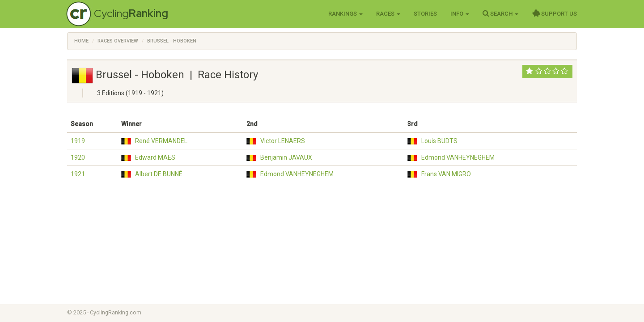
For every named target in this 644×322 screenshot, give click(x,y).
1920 (78, 157)
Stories (425, 14)
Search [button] (500, 13)
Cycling (131, 13)
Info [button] (460, 14)
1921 (78, 174)
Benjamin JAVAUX (286, 157)
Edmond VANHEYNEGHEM (458, 157)
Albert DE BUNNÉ (159, 174)
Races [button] (388, 14)
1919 (78, 141)
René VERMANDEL (161, 141)
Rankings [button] (345, 14)
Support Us (554, 13)
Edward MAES (155, 157)
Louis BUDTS (439, 141)
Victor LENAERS (283, 141)
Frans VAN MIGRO (446, 174)
